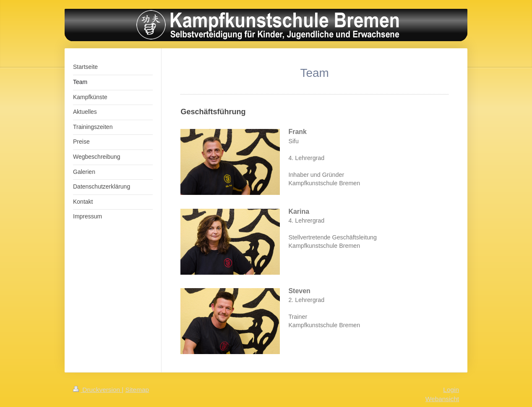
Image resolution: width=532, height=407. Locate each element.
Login (451, 390)
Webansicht (442, 399)
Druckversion (97, 390)
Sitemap (137, 390)
